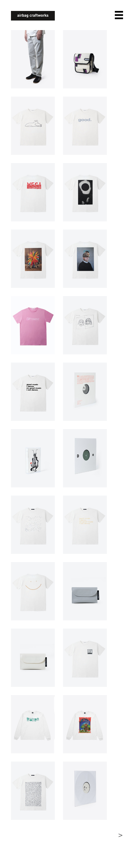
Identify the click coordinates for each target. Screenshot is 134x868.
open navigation (119, 15)
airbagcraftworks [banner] (33, 16)
